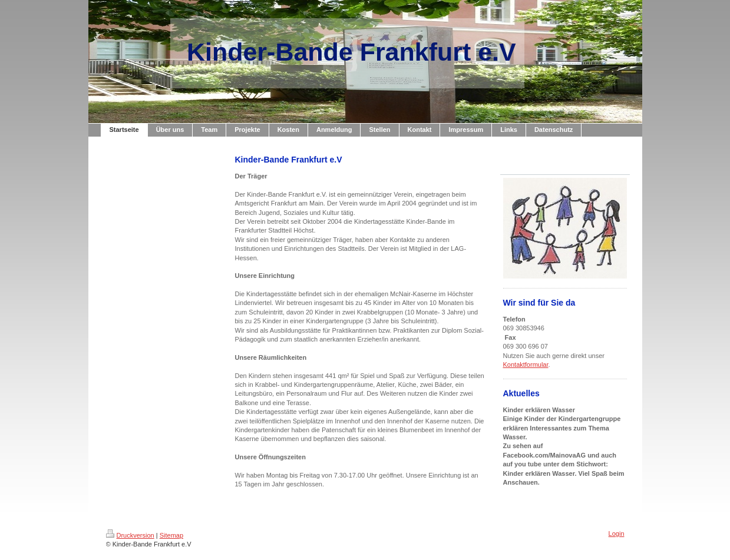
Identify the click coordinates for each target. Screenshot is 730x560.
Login (617, 534)
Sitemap (171, 535)
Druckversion (130, 535)
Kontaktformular (526, 365)
